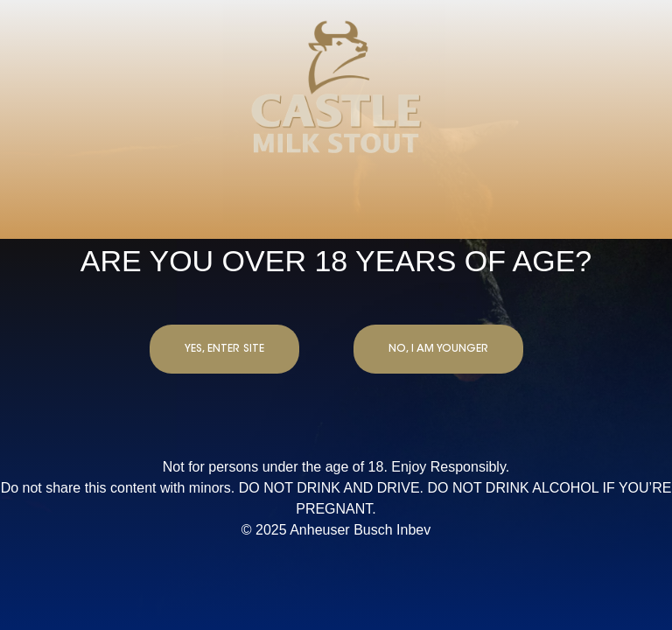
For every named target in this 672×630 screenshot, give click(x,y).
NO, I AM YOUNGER (438, 349)
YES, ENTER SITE (224, 349)
